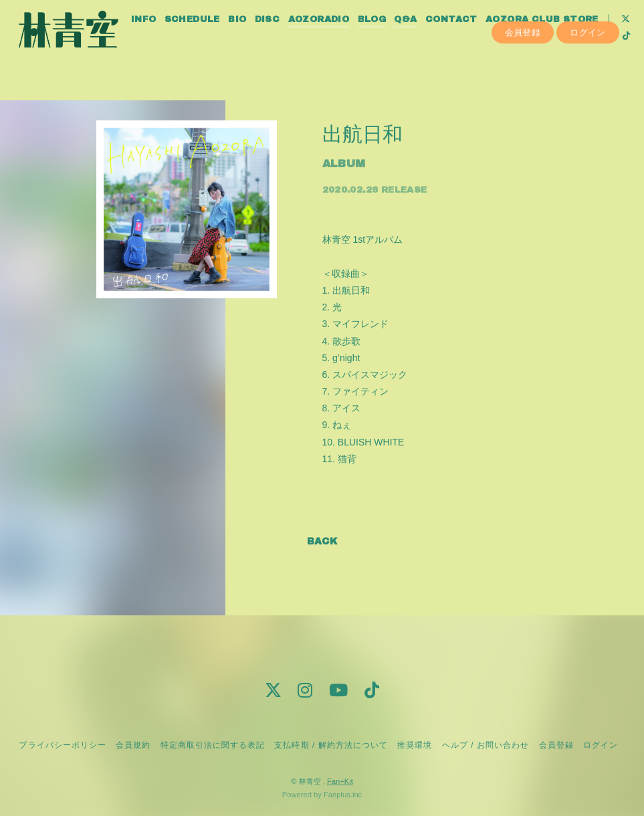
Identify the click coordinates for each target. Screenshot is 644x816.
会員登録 (523, 78)
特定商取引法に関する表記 (213, 745)
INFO (165, 39)
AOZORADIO (340, 39)
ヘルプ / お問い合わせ (486, 745)
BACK (322, 541)
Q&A (426, 39)
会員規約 (133, 745)
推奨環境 (415, 745)
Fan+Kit (340, 781)
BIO (258, 39)
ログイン (588, 78)
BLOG (392, 39)
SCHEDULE (213, 39)
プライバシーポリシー (62, 745)
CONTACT (472, 39)
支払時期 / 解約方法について (331, 745)
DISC (288, 39)
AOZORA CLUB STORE (563, 39)
